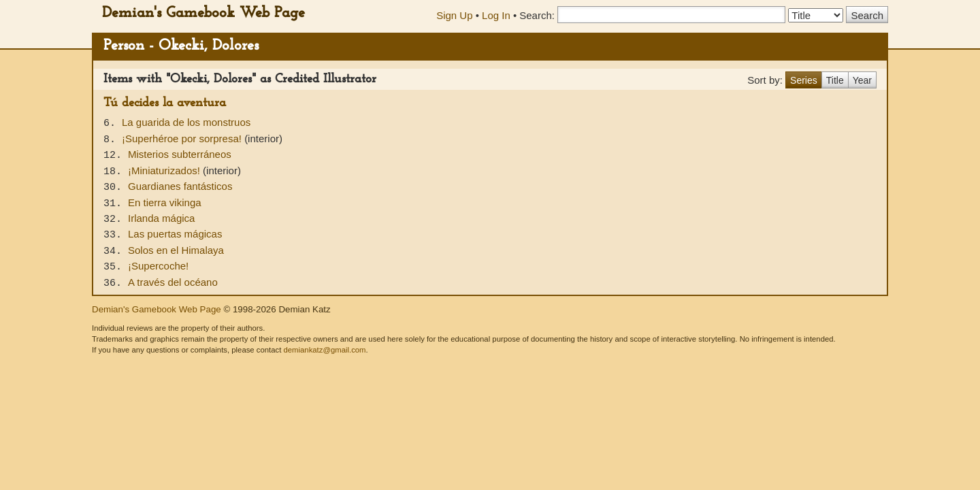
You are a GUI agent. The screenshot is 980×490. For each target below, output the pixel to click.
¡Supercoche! (158, 266)
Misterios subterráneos (180, 154)
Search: (537, 15)
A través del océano (173, 282)
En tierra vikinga (165, 202)
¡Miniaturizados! (165, 170)
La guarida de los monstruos (186, 122)
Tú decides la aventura (165, 103)
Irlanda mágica (161, 218)
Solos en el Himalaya (176, 250)
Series (804, 80)
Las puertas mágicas (175, 234)
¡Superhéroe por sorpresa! (183, 138)
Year (862, 80)
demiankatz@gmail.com (324, 350)
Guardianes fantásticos (180, 186)
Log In (496, 15)
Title (835, 80)
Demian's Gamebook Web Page (203, 13)
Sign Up (454, 15)
